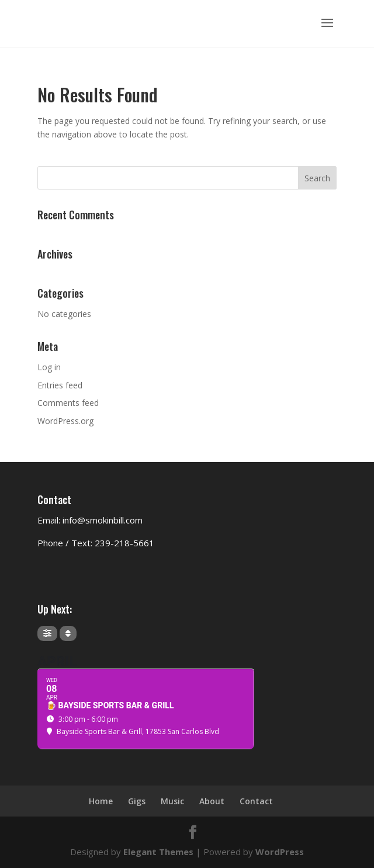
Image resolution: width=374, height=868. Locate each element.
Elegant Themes (158, 852)
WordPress (280, 852)
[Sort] (68, 633)
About (212, 801)
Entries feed (60, 385)
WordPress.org (65, 421)
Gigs (137, 801)
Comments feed (68, 403)
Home (101, 801)
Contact (256, 801)
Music (172, 801)
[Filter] (47, 633)
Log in (49, 367)
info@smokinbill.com (103, 520)
